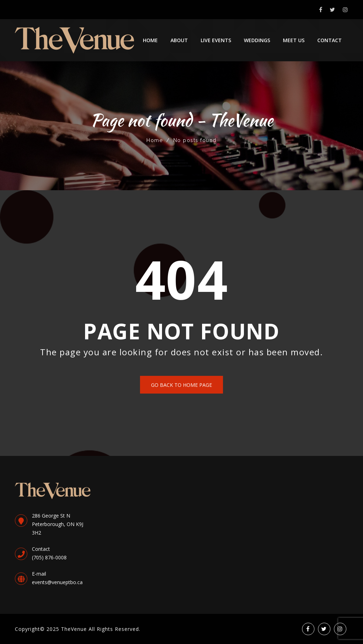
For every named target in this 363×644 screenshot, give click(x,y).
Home (150, 40)
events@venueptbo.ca (57, 582)
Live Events (216, 40)
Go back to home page (181, 385)
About (179, 40)
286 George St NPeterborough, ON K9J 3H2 (58, 524)
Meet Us (294, 40)
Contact (330, 40)
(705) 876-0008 (49, 557)
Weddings (257, 40)
